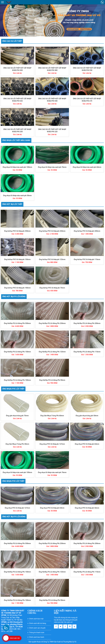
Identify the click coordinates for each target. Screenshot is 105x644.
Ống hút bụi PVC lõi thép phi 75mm (52, 288)
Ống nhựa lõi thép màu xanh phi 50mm (17, 196)
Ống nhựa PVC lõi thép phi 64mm (87, 444)
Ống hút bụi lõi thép (12, 204)
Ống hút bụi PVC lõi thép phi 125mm (52, 259)
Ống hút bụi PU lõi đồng (14, 296)
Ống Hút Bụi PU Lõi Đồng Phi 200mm (87, 323)
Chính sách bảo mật (36, 619)
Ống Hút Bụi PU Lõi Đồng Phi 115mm (87, 352)
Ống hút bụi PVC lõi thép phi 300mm (17, 231)
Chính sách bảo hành (37, 637)
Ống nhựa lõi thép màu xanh (16, 140)
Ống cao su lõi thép (12, 41)
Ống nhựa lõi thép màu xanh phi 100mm (17, 167)
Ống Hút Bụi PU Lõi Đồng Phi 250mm (52, 323)
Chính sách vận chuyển (37, 628)
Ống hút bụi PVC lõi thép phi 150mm (17, 259)
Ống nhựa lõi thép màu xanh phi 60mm (87, 167)
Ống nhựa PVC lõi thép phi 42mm (87, 508)
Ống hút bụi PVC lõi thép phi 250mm (52, 231)
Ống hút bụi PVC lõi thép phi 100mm (17, 288)
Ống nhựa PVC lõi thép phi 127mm (52, 444)
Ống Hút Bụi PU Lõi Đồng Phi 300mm (17, 323)
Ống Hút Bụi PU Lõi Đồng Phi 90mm (52, 380)
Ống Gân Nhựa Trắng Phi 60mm (52, 416)
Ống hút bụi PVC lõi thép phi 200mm (87, 231)
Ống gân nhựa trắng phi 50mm (87, 416)
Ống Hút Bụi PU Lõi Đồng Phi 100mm (17, 380)
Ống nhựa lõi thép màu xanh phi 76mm (52, 167)
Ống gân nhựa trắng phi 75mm (17, 416)
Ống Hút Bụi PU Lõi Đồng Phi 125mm (52, 352)
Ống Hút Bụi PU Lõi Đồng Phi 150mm (17, 352)
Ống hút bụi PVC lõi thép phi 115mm (87, 259)
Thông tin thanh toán (37, 633)
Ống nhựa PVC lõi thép (13, 389)
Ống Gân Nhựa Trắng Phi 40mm (17, 444)
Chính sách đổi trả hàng (38, 623)
